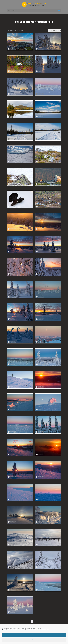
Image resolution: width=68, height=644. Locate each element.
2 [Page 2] (34, 622)
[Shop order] (54, 30)
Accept (34, 635)
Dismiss (34, 640)
